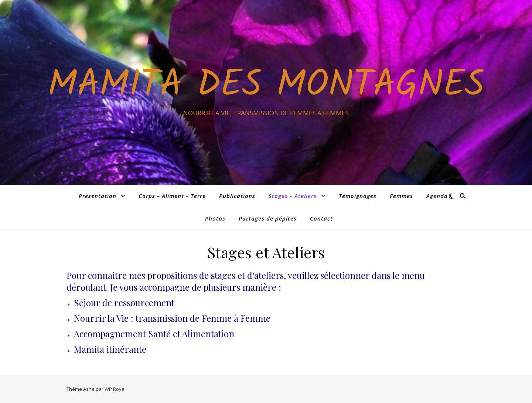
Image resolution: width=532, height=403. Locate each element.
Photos (215, 218)
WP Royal (115, 389)
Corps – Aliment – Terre (172, 196)
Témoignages (358, 196)
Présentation (98, 196)
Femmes (401, 196)
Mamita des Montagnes (266, 86)
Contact (321, 218)
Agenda (437, 196)
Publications (237, 196)
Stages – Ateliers (293, 196)
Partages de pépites (268, 218)
